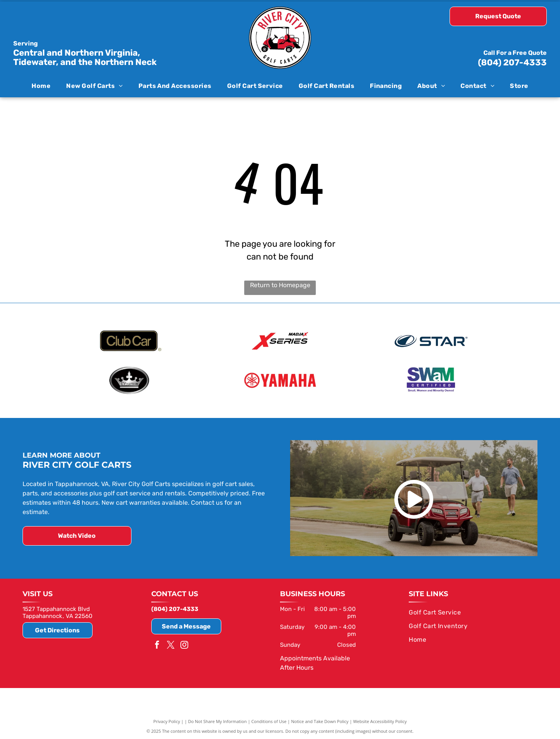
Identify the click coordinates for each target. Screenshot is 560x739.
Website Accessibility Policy (380, 721)
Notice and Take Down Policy (320, 721)
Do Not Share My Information (218, 721)
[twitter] (171, 645)
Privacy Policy (167, 721)
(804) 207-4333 (512, 62)
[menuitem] (41, 85)
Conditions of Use (269, 721)
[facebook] (157, 645)
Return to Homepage (280, 285)
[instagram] (184, 645)
